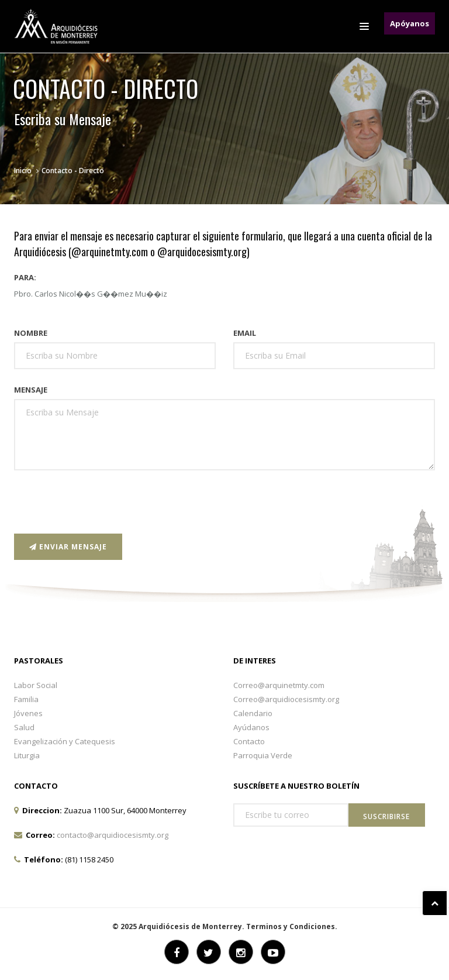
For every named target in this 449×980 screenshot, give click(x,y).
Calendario (253, 713)
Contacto (249, 741)
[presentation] (103, 502)
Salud (24, 727)
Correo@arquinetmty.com (279, 685)
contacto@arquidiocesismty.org (113, 835)
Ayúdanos (251, 727)
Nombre (31, 333)
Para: (25, 277)
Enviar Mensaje (68, 547)
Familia (26, 699)
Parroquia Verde (263, 755)
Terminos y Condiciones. (292, 926)
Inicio (23, 171)
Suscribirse (386, 816)
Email (245, 333)
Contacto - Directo (73, 171)
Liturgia (27, 755)
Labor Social (36, 685)
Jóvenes (28, 713)
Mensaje (31, 390)
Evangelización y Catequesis (65, 741)
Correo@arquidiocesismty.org (286, 699)
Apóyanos (410, 23)
